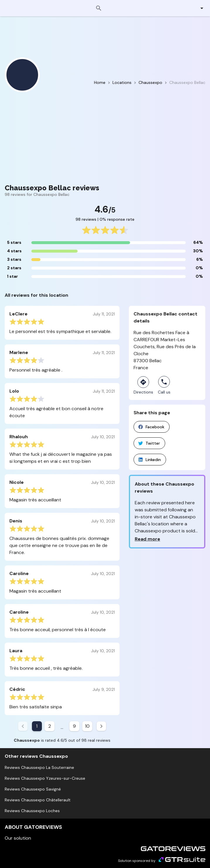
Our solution (18, 838)
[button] (198, 8)
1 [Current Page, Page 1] (37, 726)
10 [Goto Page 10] (87, 726)
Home (100, 82)
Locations (122, 82)
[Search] (99, 8)
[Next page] (101, 726)
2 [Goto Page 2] (50, 726)
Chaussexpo (150, 82)
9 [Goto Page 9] (74, 726)
